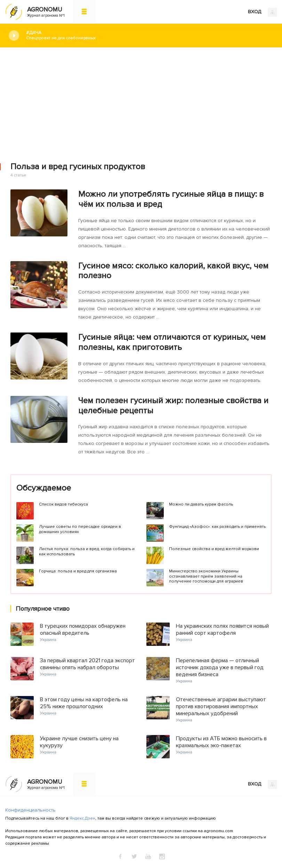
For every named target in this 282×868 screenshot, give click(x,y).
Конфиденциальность (30, 810)
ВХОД (262, 12)
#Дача (149, 35)
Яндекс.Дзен (82, 818)
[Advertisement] (141, 100)
